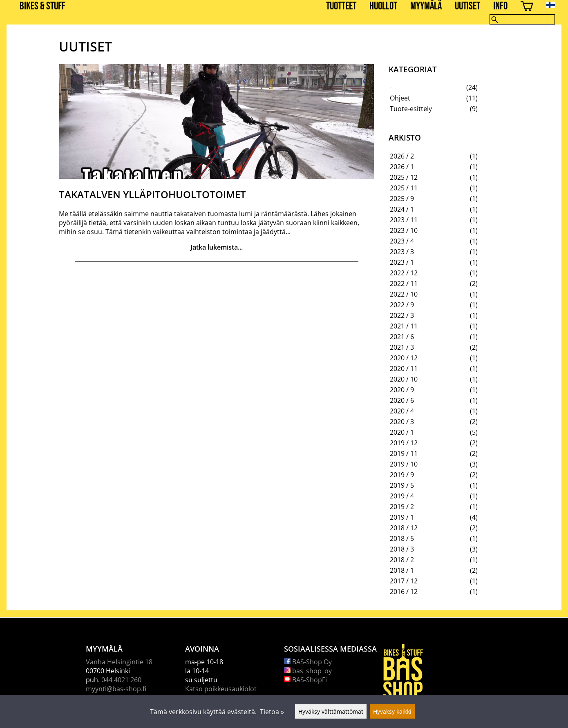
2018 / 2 (402, 560)
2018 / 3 (402, 549)
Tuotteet (341, 6)
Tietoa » (272, 712)
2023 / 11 (404, 220)
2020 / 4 (402, 411)
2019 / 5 (402, 485)
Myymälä (426, 6)
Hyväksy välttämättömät (331, 711)
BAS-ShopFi (305, 680)
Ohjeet (400, 98)
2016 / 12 (404, 592)
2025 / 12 (404, 177)
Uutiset (467, 6)
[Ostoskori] (527, 7)
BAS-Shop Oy (308, 662)
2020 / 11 (404, 368)
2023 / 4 (402, 241)
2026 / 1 (402, 167)
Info (500, 6)
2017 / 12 (404, 581)
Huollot (383, 6)
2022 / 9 (402, 305)
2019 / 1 (402, 517)
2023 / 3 (402, 252)
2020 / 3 (402, 422)
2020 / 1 (402, 432)
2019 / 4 (402, 496)
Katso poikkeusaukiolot (221, 689)
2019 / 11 (404, 453)
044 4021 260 (121, 680)
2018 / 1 (402, 570)
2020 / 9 (402, 390)
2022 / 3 (402, 315)
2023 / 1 (402, 262)
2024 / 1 (402, 209)
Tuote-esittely (411, 109)
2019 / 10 (404, 464)
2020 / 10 (404, 379)
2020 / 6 (402, 400)
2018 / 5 (402, 538)
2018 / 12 (404, 528)
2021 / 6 (402, 337)
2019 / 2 (402, 507)
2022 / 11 (404, 284)
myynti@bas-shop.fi (116, 689)
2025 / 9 (402, 199)
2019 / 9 (402, 475)
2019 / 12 (404, 443)
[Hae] (522, 19)
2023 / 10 (404, 230)
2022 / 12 (404, 273)
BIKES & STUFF (42, 6)
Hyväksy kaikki (392, 711)
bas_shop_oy (308, 671)
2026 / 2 (402, 156)
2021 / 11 (404, 326)
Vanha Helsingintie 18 (119, 662)
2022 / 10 (404, 294)
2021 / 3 (402, 347)
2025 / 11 (404, 188)
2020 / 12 (404, 358)
